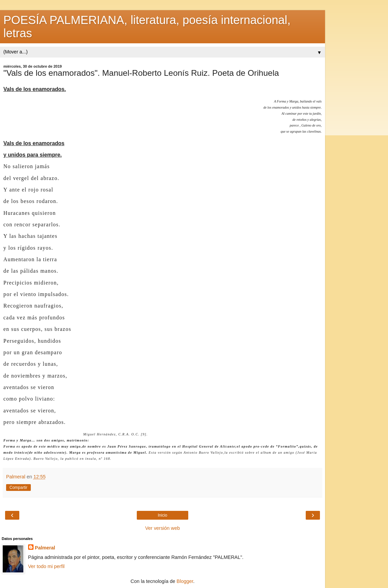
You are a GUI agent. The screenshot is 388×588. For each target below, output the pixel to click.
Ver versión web (163, 528)
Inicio (163, 515)
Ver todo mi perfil (46, 566)
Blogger (185, 581)
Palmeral (45, 548)
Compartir (18, 488)
